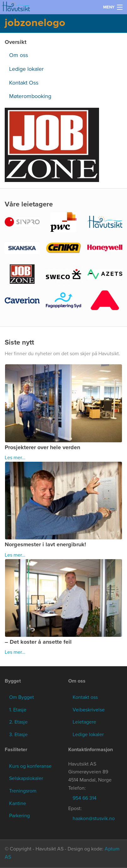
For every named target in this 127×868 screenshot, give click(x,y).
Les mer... (15, 458)
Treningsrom (23, 791)
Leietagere (84, 722)
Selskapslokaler (26, 778)
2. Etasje (18, 722)
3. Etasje (18, 735)
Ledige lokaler (26, 69)
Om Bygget (22, 697)
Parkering (19, 816)
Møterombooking (30, 96)
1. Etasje (18, 710)
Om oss (19, 55)
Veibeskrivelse (89, 710)
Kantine (18, 803)
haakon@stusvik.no (94, 819)
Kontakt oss (85, 697)
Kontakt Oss (24, 83)
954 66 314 (85, 798)
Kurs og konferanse (30, 766)
